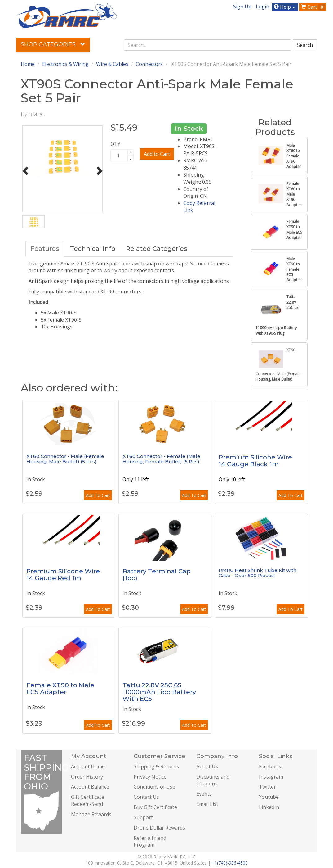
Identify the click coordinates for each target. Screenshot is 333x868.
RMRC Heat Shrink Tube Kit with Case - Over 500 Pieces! (258, 573)
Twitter (267, 787)
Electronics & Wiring (65, 64)
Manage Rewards (91, 814)
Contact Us (146, 797)
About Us (207, 766)
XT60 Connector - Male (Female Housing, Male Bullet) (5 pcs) (65, 459)
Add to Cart (157, 154)
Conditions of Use (154, 787)
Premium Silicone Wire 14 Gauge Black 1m (255, 461)
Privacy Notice (150, 777)
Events (204, 794)
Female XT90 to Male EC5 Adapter (60, 689)
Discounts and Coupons (213, 780)
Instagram (271, 777)
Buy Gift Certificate (155, 807)
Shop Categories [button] (53, 44)
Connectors (149, 64)
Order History (87, 777)
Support (143, 817)
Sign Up (242, 7)
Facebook (270, 766)
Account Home (88, 766)
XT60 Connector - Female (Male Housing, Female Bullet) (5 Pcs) (161, 459)
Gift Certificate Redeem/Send (88, 800)
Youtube (269, 797)
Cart (313, 7)
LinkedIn (269, 807)
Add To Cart (98, 495)
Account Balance (90, 787)
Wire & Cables (112, 64)
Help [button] (285, 7)
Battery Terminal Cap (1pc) (157, 575)
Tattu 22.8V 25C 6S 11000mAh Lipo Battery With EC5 (159, 692)
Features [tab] (45, 249)
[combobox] (208, 45)
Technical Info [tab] (93, 249)
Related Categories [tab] (157, 249)
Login (262, 7)
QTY (115, 144)
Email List (207, 804)
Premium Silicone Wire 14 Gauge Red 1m (63, 575)
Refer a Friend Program (150, 841)
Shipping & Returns (156, 766)
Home (28, 64)
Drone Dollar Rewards (159, 828)
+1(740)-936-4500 (230, 863)
